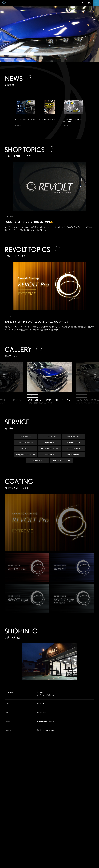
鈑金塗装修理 (49, 444)
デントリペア (50, 456)
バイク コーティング (49, 438)
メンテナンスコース (73, 444)
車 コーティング (26, 438)
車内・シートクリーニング (61, 462)
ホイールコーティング (26, 444)
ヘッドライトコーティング (49, 450)
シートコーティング (73, 450)
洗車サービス (38, 462)
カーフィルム (26, 450)
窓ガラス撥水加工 (73, 456)
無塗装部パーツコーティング (26, 456)
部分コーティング (73, 438)
